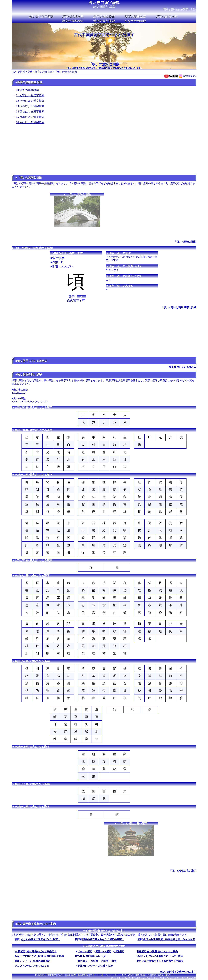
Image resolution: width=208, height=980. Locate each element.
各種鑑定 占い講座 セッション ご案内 (157, 951)
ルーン (105, 975)
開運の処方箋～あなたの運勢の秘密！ (103, 939)
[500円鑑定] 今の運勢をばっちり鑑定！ (35, 951)
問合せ (169, 975)
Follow (193, 76)
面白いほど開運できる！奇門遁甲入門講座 (160, 961)
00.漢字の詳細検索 (28, 90)
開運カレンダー (86, 966)
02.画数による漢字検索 (30, 101)
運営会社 (145, 975)
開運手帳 (83, 975)
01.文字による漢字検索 (30, 95)
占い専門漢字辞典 (104, 3)
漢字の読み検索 (135, 16)
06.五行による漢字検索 (30, 122)
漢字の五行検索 (104, 21)
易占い (62, 975)
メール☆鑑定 (85, 951)
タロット (95, 975)
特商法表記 (158, 975)
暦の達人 (82, 961)
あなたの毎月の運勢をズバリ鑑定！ (41, 939)
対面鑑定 (119, 951)
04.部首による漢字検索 (30, 112)
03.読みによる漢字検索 (30, 106)
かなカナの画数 (135, 21)
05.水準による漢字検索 (30, 117)
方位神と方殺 (105, 966)
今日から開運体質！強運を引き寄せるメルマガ (169, 939)
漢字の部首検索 (167, 16)
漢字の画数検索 (104, 16)
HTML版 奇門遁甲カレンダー (91, 956)
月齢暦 (105, 961)
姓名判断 (40, 975)
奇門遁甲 (72, 975)
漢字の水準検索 (73, 21)
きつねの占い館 (130, 975)
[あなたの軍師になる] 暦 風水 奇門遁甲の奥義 (39, 956)
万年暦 (94, 961)
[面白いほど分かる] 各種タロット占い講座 (160, 956)
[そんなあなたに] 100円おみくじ (31, 966)
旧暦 (114, 961)
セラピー (115, 975)
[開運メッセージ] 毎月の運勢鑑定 (32, 961)
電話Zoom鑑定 (103, 951)
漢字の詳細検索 (73, 16)
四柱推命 (51, 975)
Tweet (186, 76)
